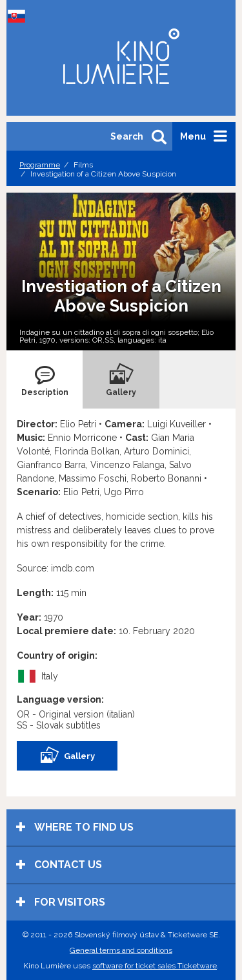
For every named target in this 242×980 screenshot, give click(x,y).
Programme (40, 165)
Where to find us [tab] (75, 827)
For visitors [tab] (61, 902)
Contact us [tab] (59, 865)
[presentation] (45, 379)
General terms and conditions (121, 950)
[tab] (45, 379)
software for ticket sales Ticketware (155, 966)
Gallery (67, 756)
